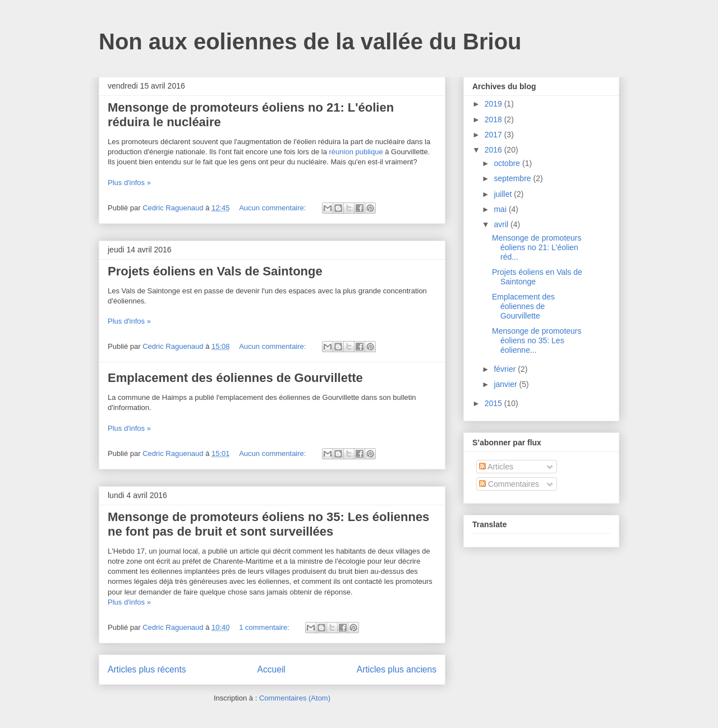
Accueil (271, 669)
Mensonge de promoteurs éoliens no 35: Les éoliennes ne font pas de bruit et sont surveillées (268, 524)
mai (501, 209)
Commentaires (509, 484)
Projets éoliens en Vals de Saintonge (215, 271)
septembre (513, 178)
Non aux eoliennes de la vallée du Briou (310, 42)
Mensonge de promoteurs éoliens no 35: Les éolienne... (537, 340)
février (506, 369)
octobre (508, 163)
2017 (494, 135)
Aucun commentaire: (273, 208)
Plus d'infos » (129, 183)
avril (502, 224)
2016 (494, 150)
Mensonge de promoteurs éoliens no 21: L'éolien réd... (537, 247)
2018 (494, 119)
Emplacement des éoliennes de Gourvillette (235, 378)
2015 (494, 403)
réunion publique (355, 152)
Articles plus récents (147, 669)
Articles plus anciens (397, 669)
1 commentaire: (265, 627)
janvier (506, 384)
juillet (504, 194)
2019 (494, 104)
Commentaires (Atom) (295, 698)
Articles (496, 467)
